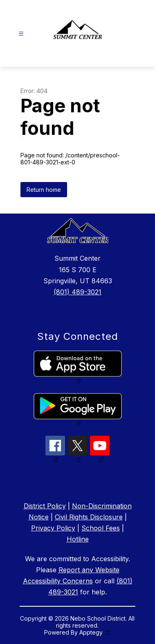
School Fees (101, 528)
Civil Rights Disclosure (89, 517)
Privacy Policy (53, 528)
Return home (44, 190)
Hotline (78, 539)
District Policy (45, 506)
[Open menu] (21, 34)
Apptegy (92, 632)
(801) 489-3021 (77, 292)
